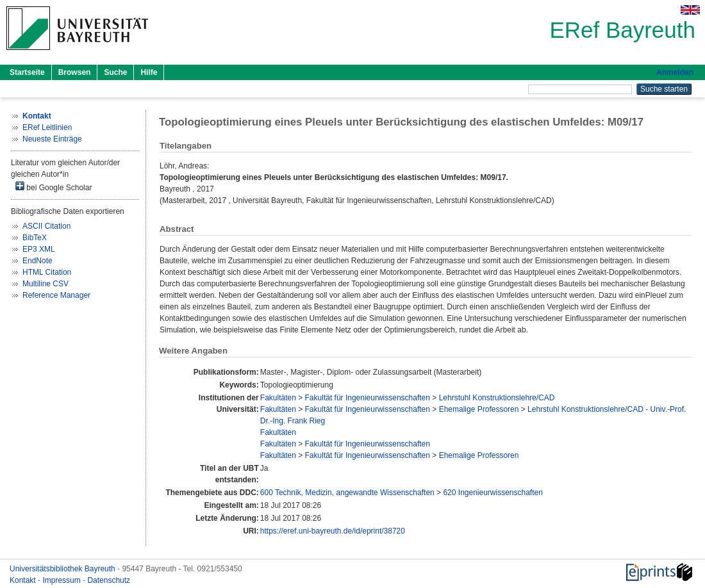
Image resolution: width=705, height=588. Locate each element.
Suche (115, 72)
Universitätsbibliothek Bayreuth (63, 569)
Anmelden (675, 72)
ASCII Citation (46, 226)
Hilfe (149, 72)
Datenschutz (109, 580)
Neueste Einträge (52, 139)
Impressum (62, 580)
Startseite (27, 72)
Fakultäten (278, 398)
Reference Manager (56, 295)
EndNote (37, 261)
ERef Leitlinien (47, 127)
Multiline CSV (46, 284)
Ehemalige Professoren (479, 409)
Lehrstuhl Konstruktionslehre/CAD (497, 398)
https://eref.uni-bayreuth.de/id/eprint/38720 (333, 531)
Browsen (75, 72)
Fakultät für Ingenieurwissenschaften (368, 398)
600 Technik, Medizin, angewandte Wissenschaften (347, 493)
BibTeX (35, 238)
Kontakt (24, 580)
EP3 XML (39, 249)
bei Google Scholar (54, 187)
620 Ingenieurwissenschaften (493, 493)
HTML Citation (47, 272)
